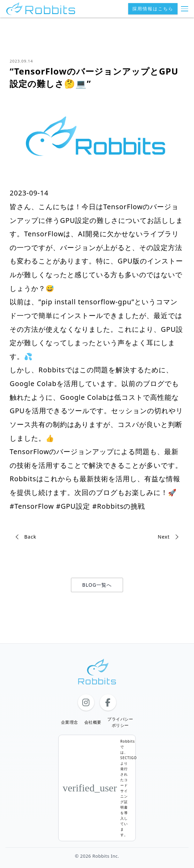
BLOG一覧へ (97, 585)
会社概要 (93, 722)
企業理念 (70, 722)
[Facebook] (108, 702)
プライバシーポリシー (120, 722)
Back (30, 537)
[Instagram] (86, 702)
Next (164, 537)
